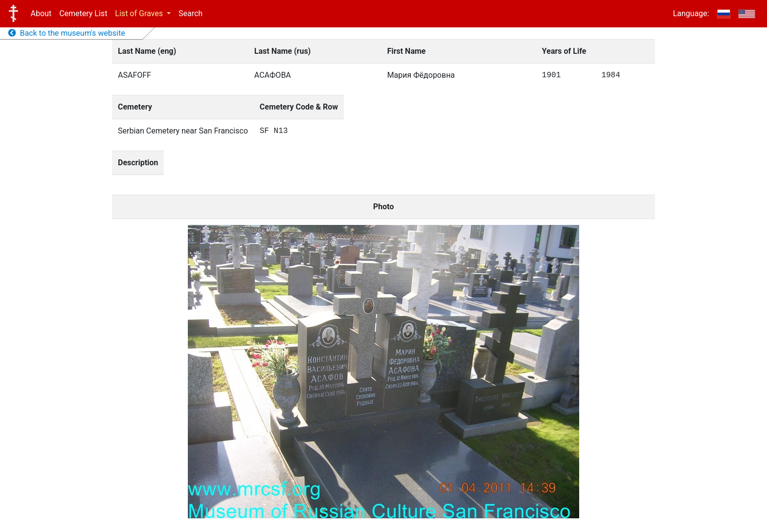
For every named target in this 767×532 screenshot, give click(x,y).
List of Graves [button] (140, 13)
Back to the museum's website (67, 33)
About (41, 13)
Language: (691, 13)
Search (191, 13)
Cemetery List (83, 13)
